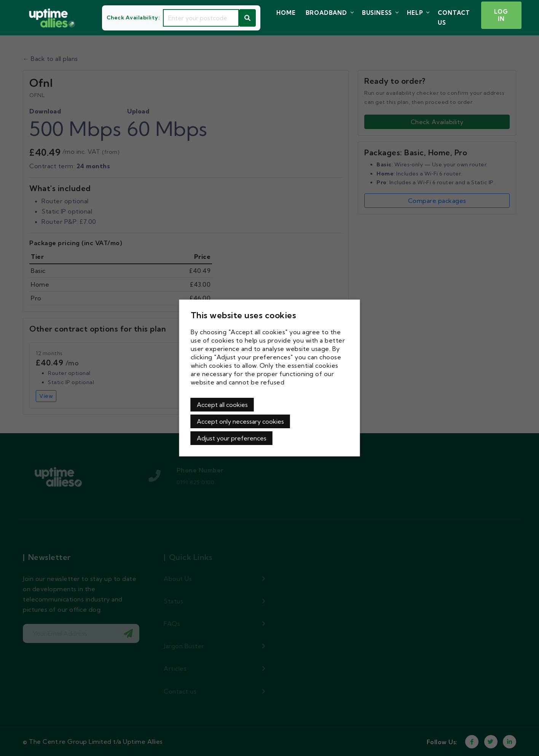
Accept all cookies (222, 405)
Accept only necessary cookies (240, 421)
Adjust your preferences (232, 438)
